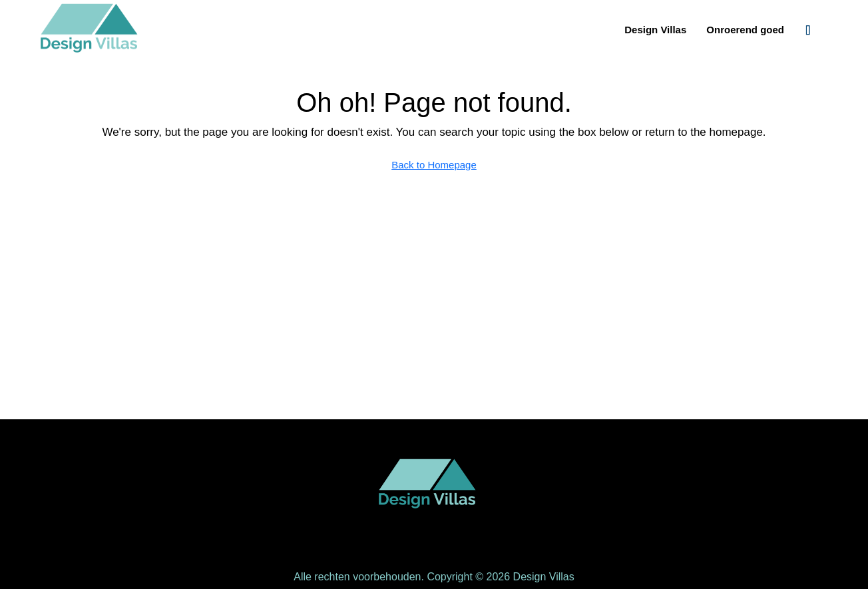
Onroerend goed (745, 30)
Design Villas (655, 30)
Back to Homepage (434, 165)
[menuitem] (808, 30)
